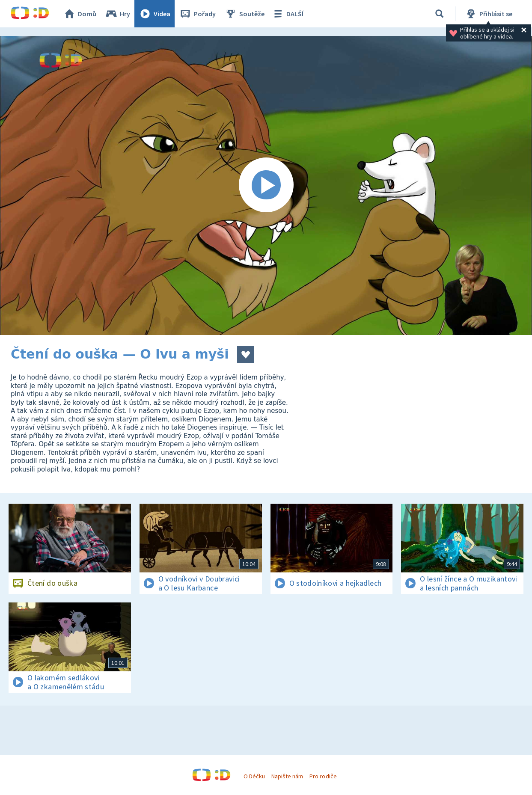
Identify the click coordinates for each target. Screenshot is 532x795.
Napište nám (287, 776)
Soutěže (244, 14)
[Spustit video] (266, 185)
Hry (117, 14)
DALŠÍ (287, 14)
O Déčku (254, 776)
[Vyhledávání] (440, 14)
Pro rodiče (323, 776)
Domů (80, 14)
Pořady (197, 14)
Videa (155, 14)
